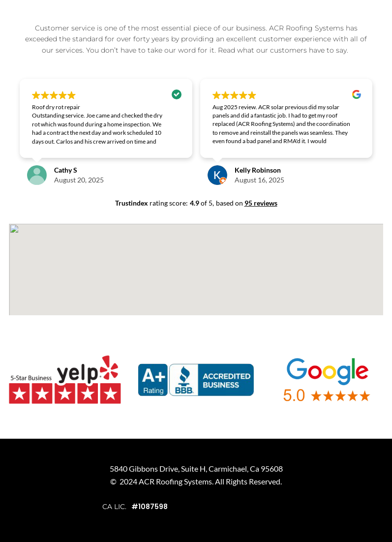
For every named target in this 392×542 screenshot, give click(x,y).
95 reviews (261, 203)
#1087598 (150, 507)
